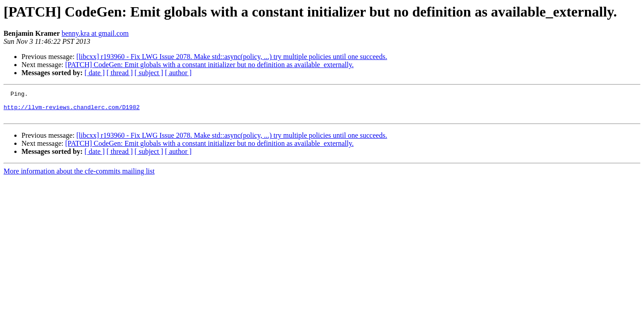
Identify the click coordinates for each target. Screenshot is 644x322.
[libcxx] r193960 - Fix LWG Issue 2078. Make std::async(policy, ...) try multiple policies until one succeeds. (232, 57)
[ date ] (95, 73)
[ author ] (178, 73)
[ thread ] (120, 73)
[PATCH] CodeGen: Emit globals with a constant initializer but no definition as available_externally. (210, 65)
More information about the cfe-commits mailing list (79, 176)
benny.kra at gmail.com (95, 33)
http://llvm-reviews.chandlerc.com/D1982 (72, 111)
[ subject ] (149, 73)
